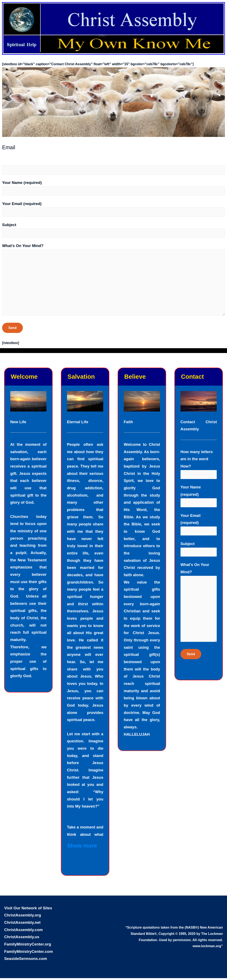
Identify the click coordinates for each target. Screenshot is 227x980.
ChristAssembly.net (22, 924)
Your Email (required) (113, 209)
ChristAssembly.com (23, 932)
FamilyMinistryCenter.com (28, 953)
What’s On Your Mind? (113, 282)
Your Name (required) (113, 188)
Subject (113, 230)
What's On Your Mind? (199, 607)
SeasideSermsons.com (26, 960)
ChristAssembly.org (23, 917)
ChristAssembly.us (22, 939)
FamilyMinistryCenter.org (28, 946)
